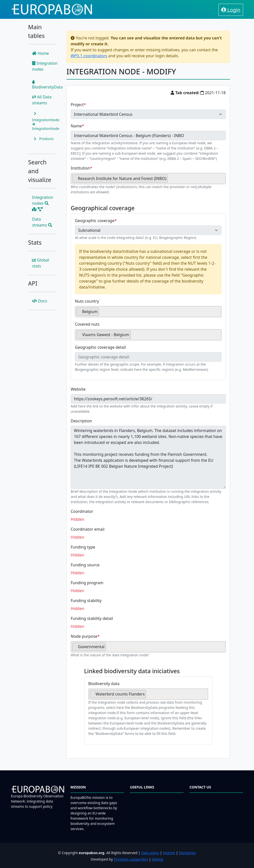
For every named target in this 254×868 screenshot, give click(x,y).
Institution (80, 168)
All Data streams (42, 100)
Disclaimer (187, 853)
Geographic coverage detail (100, 347)
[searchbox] (170, 180)
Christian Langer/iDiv (131, 859)
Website (78, 389)
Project (77, 105)
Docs (40, 301)
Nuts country (87, 301)
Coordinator (82, 511)
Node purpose (84, 636)
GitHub (158, 859)
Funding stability (86, 601)
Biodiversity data (104, 684)
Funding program (87, 583)
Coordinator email (88, 529)
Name (76, 126)
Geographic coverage (95, 221)
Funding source (85, 565)
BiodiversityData (47, 85)
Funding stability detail (92, 618)
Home (40, 53)
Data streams (42, 222)
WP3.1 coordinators (89, 56)
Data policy (150, 853)
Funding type (83, 547)
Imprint (169, 853)
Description (81, 421)
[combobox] (148, 179)
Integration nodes (45, 66)
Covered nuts (87, 324)
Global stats (41, 263)
